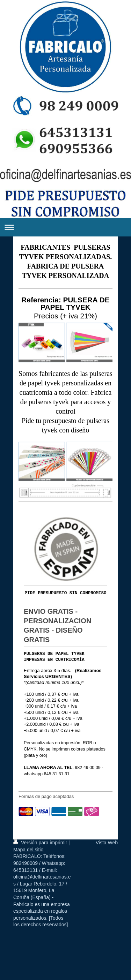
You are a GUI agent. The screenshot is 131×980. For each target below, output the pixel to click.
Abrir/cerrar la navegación (65, 227)
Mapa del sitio (28, 850)
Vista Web (107, 843)
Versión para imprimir (41, 843)
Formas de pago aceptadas (46, 796)
